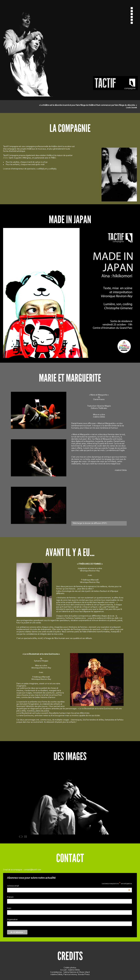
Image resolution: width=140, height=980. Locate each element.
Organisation (12, 920)
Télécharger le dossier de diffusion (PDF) (90, 523)
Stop (26, 837)
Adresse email (69, 886)
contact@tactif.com (32, 870)
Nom (9, 908)
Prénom (10, 897)
